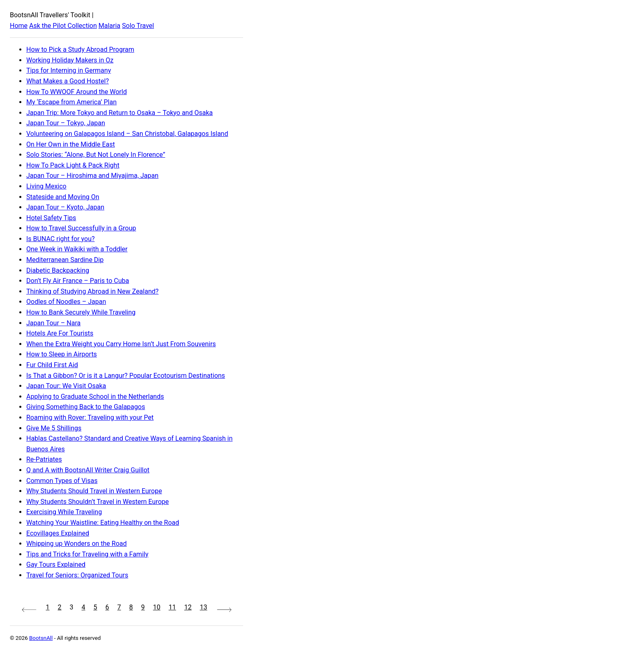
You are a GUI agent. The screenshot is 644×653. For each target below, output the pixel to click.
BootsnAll (41, 638)
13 (203, 607)
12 (188, 607)
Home (19, 26)
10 (157, 607)
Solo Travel (138, 26)
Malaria (109, 26)
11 (172, 607)
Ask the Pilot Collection (63, 26)
